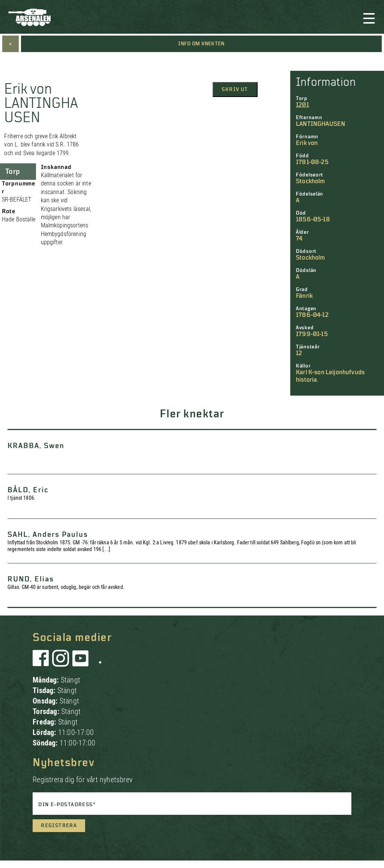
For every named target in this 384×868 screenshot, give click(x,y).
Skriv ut (235, 90)
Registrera (59, 826)
